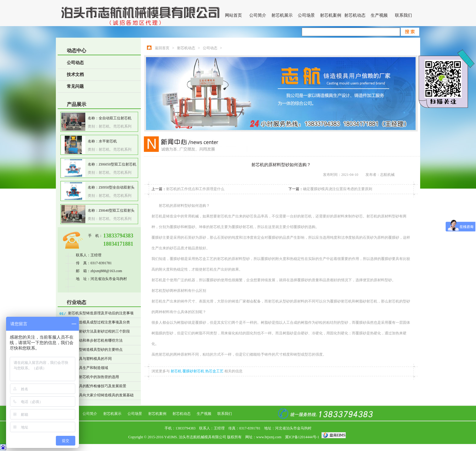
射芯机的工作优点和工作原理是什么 (195, 189)
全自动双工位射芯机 (115, 118)
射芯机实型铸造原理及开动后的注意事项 (101, 313)
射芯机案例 (331, 15)
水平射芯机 (108, 141)
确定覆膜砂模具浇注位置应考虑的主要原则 (338, 189)
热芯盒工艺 (215, 371)
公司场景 (306, 15)
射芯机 (177, 371)
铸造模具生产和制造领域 (88, 368)
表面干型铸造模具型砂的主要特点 (95, 350)
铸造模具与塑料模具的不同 (90, 359)
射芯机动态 (355, 15)
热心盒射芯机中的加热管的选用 (93, 377)
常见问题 (75, 86)
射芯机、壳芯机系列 (115, 126)
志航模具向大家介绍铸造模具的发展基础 (101, 395)
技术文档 (75, 75)
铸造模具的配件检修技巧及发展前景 (97, 386)
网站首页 (233, 15)
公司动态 (75, 63)
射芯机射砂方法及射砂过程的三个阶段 (99, 331)
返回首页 (162, 48)
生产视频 (379, 15)
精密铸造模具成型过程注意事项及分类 (99, 322)
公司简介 (258, 15)
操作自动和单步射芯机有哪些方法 (95, 340)
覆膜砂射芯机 (194, 371)
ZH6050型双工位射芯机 (117, 164)
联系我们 (403, 15)
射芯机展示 (282, 15)
